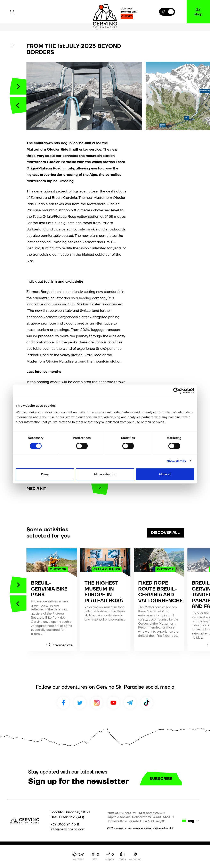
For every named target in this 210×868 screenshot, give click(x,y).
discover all (165, 532)
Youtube (113, 703)
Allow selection (105, 474)
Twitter (80, 703)
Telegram (130, 703)
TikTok (147, 703)
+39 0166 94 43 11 (65, 824)
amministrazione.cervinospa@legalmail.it (144, 828)
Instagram (97, 703)
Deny (45, 474)
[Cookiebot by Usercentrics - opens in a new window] (176, 391)
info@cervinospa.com (68, 829)
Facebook (63, 703)
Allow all (165, 474)
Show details (176, 461)
